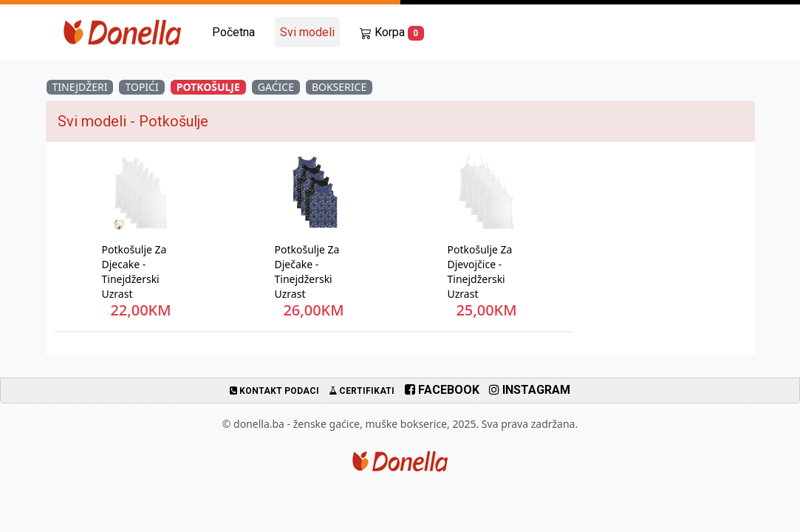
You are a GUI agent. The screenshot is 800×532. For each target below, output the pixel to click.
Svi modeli (307, 32)
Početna (233, 32)
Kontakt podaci (274, 391)
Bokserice (339, 87)
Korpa (392, 33)
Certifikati (362, 391)
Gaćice (276, 87)
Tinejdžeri (80, 87)
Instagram (530, 390)
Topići (141, 87)
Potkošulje (208, 87)
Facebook (442, 390)
